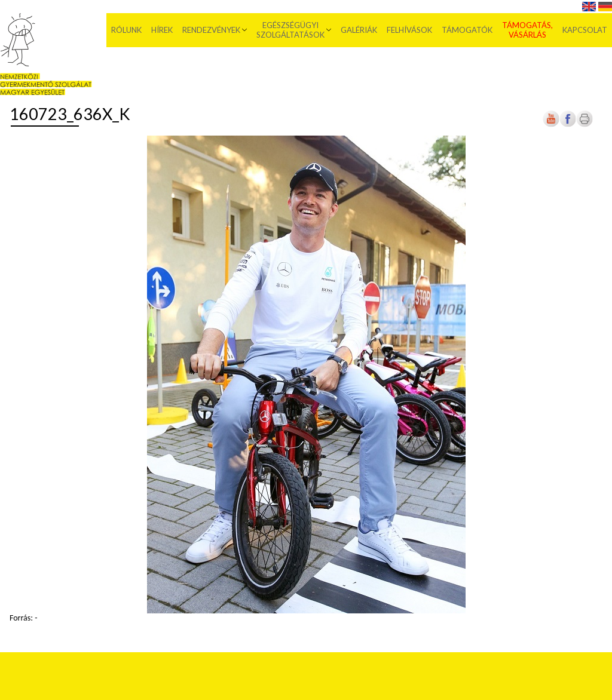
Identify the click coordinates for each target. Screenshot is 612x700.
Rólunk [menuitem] (126, 30)
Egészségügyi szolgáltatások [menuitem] (290, 30)
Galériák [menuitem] (359, 30)
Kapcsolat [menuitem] (585, 30)
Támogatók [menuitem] (467, 30)
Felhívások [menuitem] (409, 30)
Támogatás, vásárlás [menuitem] (527, 30)
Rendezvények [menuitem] (211, 30)
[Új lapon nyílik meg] (568, 125)
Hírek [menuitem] (162, 30)
